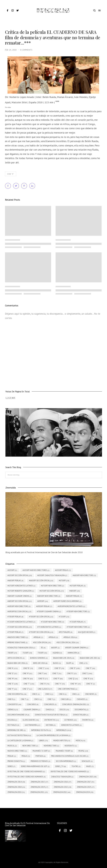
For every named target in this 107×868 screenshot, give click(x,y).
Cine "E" (11, 174)
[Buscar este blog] (54, 475)
